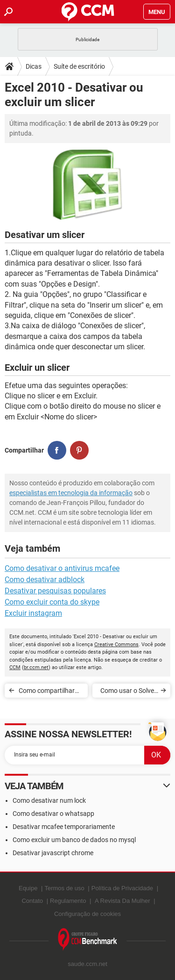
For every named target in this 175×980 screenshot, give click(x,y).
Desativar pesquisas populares (55, 591)
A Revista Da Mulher (122, 901)
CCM (15, 667)
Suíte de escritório (79, 66)
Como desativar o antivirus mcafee (62, 568)
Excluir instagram (33, 613)
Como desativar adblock (45, 580)
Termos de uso (64, 888)
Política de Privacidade (122, 888)
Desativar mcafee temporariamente (64, 827)
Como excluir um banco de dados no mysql (74, 840)
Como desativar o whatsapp (53, 814)
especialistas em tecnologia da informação (71, 493)
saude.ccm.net (87, 964)
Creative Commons (116, 645)
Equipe (28, 888)
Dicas (34, 66)
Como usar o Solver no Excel (128, 692)
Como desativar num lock (49, 800)
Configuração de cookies (87, 914)
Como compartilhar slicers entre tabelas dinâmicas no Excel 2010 (47, 692)
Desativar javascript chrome (53, 853)
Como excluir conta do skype (52, 602)
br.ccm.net (36, 667)
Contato (32, 901)
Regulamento (68, 901)
